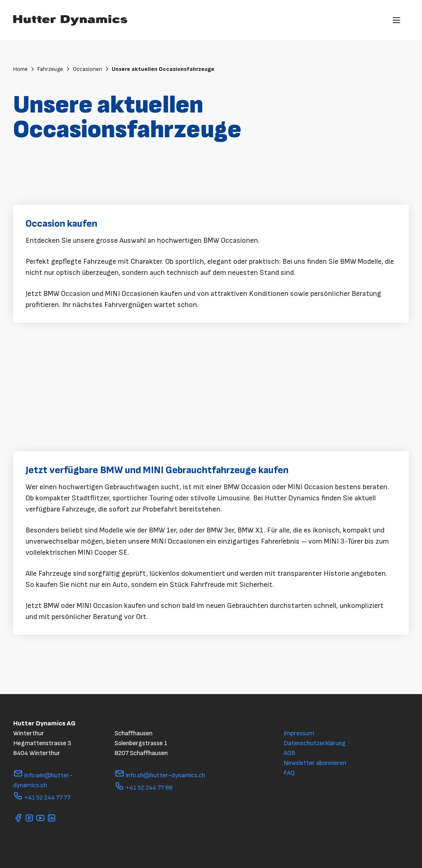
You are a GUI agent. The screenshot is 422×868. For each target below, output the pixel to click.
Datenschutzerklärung (315, 743)
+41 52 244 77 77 (42, 798)
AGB (290, 753)
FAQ (289, 773)
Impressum (299, 733)
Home (24, 69)
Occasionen (91, 69)
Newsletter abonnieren (315, 763)
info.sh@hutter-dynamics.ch (160, 775)
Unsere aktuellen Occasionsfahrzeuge (163, 69)
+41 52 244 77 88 (144, 788)
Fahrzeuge (54, 69)
